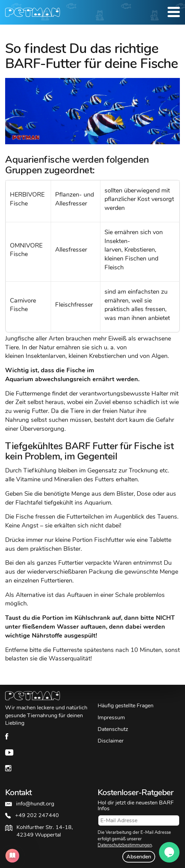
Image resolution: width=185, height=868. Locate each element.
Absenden (139, 857)
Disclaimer (111, 741)
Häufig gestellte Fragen (126, 706)
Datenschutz (113, 729)
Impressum (111, 718)
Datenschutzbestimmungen (125, 845)
